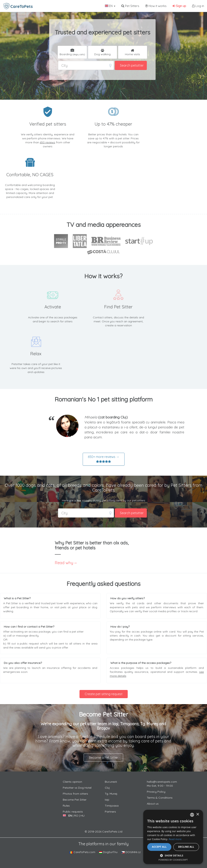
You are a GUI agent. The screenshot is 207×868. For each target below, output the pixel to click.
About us (153, 804)
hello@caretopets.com (162, 782)
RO (76, 816)
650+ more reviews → (104, 459)
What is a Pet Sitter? (17, 598)
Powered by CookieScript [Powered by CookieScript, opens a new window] (173, 860)
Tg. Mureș (111, 794)
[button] (173, 855)
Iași (107, 800)
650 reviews (48, 142)
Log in (198, 6)
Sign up (179, 6)
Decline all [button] (186, 847)
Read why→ (66, 563)
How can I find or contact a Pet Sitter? (29, 627)
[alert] (173, 837)
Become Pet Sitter (75, 800)
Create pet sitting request (104, 694)
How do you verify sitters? (128, 598)
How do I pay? (120, 627)
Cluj (107, 788)
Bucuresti (111, 782)
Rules (66, 806)
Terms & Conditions (160, 798)
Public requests (73, 812)
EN (110, 6)
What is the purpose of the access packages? (141, 663)
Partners (110, 812)
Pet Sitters (130, 6)
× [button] (198, 814)
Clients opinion (72, 782)
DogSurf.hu (108, 852)
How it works (156, 6)
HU (82, 816)
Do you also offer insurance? (23, 663)
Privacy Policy (156, 792)
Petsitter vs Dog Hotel (77, 788)
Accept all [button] (159, 847)
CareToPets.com (82, 852)
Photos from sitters (75, 794)
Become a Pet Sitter (103, 758)
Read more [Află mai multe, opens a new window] (175, 839)
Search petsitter (132, 65)
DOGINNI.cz (131, 852)
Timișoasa (112, 806)
